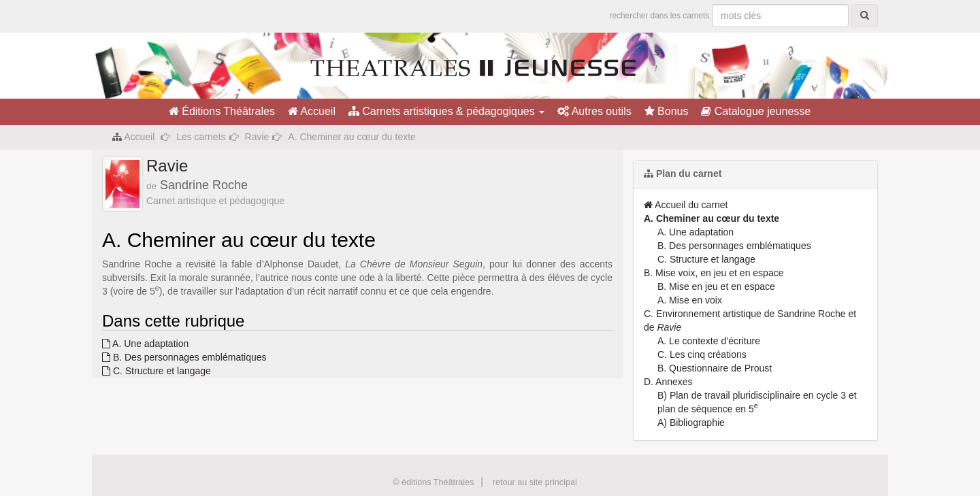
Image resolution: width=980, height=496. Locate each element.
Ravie (257, 137)
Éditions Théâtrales (222, 111)
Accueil (312, 111)
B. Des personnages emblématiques (184, 357)
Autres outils (594, 111)
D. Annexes (668, 382)
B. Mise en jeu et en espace (716, 286)
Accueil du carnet (686, 205)
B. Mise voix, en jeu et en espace (714, 273)
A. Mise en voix (690, 300)
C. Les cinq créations (702, 354)
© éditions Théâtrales (433, 482)
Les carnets (201, 137)
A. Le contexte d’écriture (709, 341)
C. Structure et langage (157, 371)
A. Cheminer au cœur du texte (712, 218)
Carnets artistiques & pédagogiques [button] (446, 111)
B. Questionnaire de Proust (715, 368)
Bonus (667, 111)
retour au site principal (535, 482)
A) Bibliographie (691, 423)
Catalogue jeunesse (756, 111)
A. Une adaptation (145, 344)
